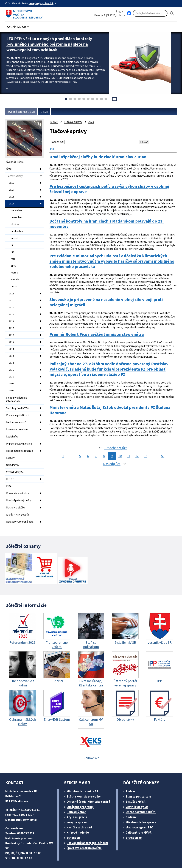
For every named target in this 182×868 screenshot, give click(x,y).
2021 (12, 293)
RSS (52, 149)
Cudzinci (133, 798)
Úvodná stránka (16, 162)
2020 (12, 300)
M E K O (11, 463)
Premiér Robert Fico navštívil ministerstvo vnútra (99, 331)
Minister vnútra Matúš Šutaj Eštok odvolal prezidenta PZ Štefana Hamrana (106, 406)
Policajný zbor (78, 793)
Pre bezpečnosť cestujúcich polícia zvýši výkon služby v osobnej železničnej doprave (107, 186)
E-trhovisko (135, 819)
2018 (12, 313)
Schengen (75, 819)
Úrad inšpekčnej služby (20, 483)
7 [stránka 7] (94, 453)
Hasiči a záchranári (81, 809)
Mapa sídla (91, 852)
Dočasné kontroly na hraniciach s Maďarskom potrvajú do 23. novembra (112, 219)
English (121, 11)
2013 (12, 346)
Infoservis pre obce (17, 416)
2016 (12, 326)
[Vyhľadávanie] (150, 13)
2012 (12, 352)
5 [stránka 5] (78, 453)
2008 (12, 379)
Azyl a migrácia (78, 798)
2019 (12, 306)
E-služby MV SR (138, 783)
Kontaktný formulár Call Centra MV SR (30, 827)
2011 (12, 359)
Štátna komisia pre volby (85, 778)
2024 (12, 195)
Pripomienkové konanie (20, 429)
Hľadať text (56, 142)
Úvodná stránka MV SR (23, 112)
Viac (9, 87)
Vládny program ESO (141, 809)
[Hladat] (172, 13)
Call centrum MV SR (140, 814)
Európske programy (82, 788)
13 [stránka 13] (146, 453)
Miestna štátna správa (142, 803)
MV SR (48, 112)
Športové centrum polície (85, 829)
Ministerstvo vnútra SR (84, 773)
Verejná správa (78, 803)
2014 (12, 339)
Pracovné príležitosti (18, 402)
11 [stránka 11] (128, 453)
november (16, 214)
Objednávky (13, 449)
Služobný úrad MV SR (19, 395)
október (15, 221)
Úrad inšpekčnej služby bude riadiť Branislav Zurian (102, 156)
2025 (12, 188)
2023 (12, 201)
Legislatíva (13, 422)
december (16, 208)
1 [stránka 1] (62, 453)
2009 (12, 372)
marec (14, 267)
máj (13, 254)
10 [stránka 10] (119, 453)
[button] (20, 26)
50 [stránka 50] (164, 453)
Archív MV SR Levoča (19, 496)
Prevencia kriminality (18, 476)
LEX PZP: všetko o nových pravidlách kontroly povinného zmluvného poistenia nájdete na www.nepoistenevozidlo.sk (53, 43)
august (15, 234)
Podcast (132, 773)
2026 (12, 182)
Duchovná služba (16, 490)
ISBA (9, 469)
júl (12, 241)
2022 (12, 287)
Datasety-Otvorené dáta (20, 503)
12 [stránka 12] (137, 453)
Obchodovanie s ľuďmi (143, 793)
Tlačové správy (15, 175)
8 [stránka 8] (102, 453)
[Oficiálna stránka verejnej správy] (44, 3)
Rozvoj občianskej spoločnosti (89, 824)
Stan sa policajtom (139, 778)
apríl (13, 260)
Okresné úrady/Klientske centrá (90, 783)
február (15, 273)
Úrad (9, 169)
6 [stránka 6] (86, 453)
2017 (12, 320)
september (17, 228)
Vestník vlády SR (16, 456)
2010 (12, 366)
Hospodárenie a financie (21, 436)
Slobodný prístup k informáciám (17, 387)
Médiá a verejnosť (17, 409)
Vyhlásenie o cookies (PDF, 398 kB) (30, 857)
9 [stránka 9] (110, 453)
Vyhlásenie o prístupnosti (119, 852)
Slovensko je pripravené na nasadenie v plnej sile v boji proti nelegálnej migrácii (111, 297)
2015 (12, 333)
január (14, 280)
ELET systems (72, 852)
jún (13, 247)
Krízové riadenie (79, 814)
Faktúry (11, 443)
